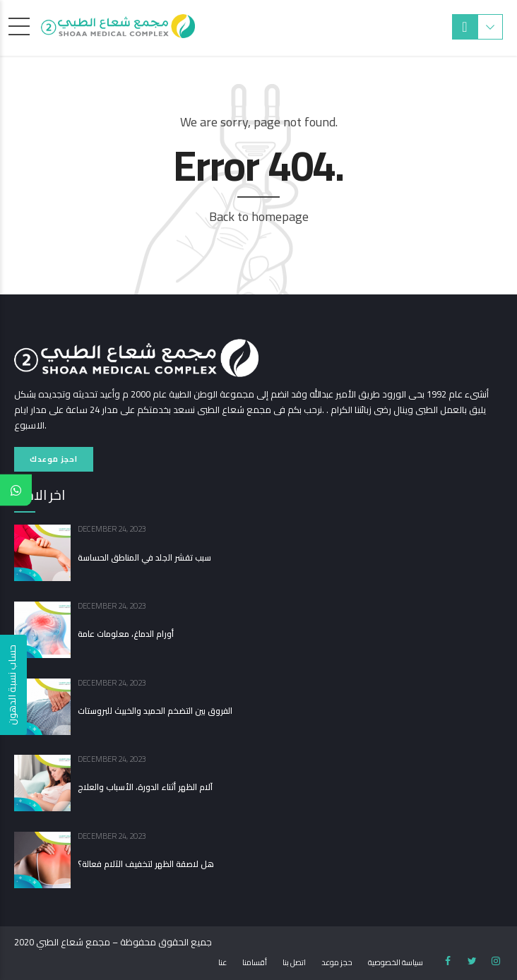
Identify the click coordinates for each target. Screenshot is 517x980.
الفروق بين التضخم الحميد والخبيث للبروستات (155, 711)
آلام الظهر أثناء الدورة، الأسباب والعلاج (145, 787)
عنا (222, 962)
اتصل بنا (294, 962)
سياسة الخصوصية (396, 962)
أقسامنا (255, 962)
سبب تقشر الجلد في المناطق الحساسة (144, 558)
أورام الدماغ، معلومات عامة (126, 634)
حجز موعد (337, 962)
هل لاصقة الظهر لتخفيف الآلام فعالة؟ (146, 864)
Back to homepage (259, 217)
